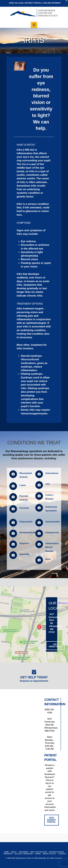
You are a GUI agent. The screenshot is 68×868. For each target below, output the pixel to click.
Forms (38, 854)
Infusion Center (56, 852)
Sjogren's (24, 543)
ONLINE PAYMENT (52, 3)
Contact (62, 854)
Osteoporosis (52, 533)
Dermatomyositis (28, 533)
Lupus (23, 485)
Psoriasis (24, 508)
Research (8, 854)
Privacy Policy (50, 854)
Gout (48, 559)
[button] (34, 25)
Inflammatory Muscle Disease (52, 547)
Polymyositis (26, 522)
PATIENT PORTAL (33, 3)
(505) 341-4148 (16, 3)
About (14, 852)
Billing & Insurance (24, 854)
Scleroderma (52, 473)
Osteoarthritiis (53, 522)
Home (7, 852)
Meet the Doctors (39, 852)
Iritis (48, 484)
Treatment (24, 852)
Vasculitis (24, 554)
